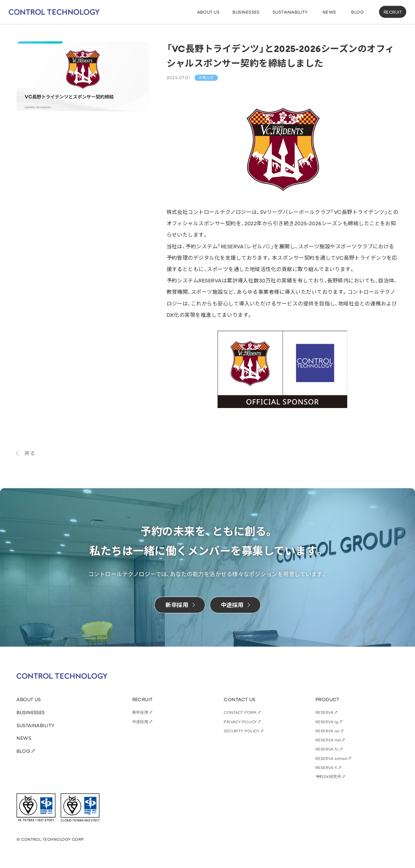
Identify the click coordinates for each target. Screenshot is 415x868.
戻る (30, 453)
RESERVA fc (327, 749)
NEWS (24, 738)
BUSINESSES (31, 712)
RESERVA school (332, 758)
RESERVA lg (327, 722)
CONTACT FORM (240, 712)
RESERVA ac (328, 731)
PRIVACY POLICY (240, 722)
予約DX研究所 (328, 776)
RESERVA (324, 712)
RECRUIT (393, 12)
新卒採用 (140, 712)
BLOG (23, 751)
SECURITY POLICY (242, 731)
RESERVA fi (326, 767)
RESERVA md (328, 740)
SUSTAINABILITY (36, 725)
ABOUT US (29, 699)
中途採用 (140, 722)
